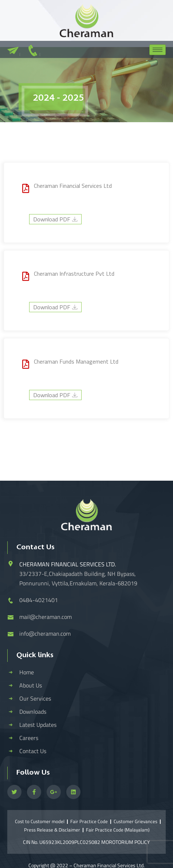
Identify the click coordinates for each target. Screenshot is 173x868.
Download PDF (55, 219)
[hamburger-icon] (158, 50)
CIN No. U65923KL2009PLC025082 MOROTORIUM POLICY (86, 842)
